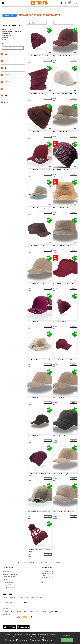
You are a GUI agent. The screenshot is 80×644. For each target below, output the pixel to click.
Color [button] (6, 89)
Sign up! (25, 602)
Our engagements (9, 588)
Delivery (6, 579)
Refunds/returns (8, 582)
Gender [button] (6, 61)
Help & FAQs (7, 585)
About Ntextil (7, 571)
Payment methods (9, 577)
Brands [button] (6, 75)
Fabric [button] (6, 102)
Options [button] (7, 82)
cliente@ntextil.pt (47, 573)
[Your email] (12, 602)
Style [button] (5, 54)
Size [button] (5, 95)
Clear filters (13, 48)
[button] (62, 3)
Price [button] (6, 68)
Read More (48, 637)
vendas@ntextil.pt (47, 578)
